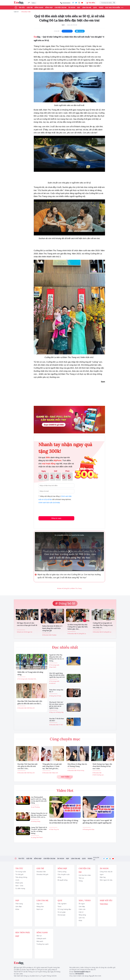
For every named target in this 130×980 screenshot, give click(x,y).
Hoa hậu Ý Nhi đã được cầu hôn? (57, 720)
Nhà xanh (40, 941)
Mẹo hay (103, 877)
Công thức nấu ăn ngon (106, 873)
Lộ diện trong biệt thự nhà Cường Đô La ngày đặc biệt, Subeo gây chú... (78, 627)
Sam (63, 25)
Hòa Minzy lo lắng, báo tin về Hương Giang (77, 765)
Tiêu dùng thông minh (21, 879)
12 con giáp (62, 912)
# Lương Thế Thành (37, 837)
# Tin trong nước (22, 679)
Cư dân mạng (20, 888)
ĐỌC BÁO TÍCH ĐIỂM (113, 8)
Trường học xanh (43, 944)
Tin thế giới (19, 874)
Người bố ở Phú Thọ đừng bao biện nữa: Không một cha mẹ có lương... (57, 658)
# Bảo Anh (55, 773)
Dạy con (39, 904)
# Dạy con (52, 712)
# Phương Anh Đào (89, 829)
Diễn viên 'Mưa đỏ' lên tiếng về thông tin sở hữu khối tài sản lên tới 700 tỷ (64, 822)
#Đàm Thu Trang (76, 588)
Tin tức (22, 8)
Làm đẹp (19, 907)
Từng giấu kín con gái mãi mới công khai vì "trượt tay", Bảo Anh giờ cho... (52, 766)
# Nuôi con (20, 632)
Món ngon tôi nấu (106, 880)
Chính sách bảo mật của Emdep (49, 503)
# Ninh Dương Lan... (99, 775)
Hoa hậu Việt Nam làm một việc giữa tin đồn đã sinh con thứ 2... (30, 702)
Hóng (81, 881)
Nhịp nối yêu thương (106, 902)
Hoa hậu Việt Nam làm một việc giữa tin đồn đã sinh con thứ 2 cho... (27, 766)
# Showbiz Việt (47, 635)
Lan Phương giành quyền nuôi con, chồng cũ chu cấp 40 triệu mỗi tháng (39, 800)
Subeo (34, 3)
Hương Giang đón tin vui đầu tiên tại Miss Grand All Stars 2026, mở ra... (39, 815)
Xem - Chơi (19, 886)
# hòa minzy (81, 770)
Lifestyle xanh (41, 939)
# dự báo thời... (32, 679)
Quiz (95, 8)
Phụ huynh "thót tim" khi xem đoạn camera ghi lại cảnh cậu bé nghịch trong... (56, 705)
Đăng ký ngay (56, 518)
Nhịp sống (82, 915)
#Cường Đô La (67, 588)
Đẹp (79, 8)
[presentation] (54, 509)
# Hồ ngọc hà (28, 632)
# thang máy (60, 712)
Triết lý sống (62, 872)
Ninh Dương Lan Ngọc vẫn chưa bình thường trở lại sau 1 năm (102, 766)
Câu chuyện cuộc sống (64, 876)
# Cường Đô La (81, 634)
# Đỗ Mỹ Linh (31, 708)
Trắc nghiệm (62, 904)
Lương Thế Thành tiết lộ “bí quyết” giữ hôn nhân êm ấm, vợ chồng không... (39, 830)
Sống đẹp (49, 8)
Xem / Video (85, 900)
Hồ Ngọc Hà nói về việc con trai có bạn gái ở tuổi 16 (27, 624)
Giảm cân (82, 909)
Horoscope (61, 915)
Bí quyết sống (63, 880)
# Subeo (54, 635)
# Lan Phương (35, 807)
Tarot (59, 907)
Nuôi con (40, 909)
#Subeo (59, 588)
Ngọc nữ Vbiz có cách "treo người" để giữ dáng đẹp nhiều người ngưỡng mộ (97, 822)
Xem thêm (65, 777)
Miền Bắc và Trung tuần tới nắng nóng (30, 673)
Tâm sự (81, 878)
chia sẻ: (57, 31)
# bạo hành (53, 667)
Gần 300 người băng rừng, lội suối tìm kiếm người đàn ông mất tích (57, 675)
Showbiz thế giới (42, 874)
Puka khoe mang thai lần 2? (56, 691)
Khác (80, 921)
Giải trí (30, 8)
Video (101, 8)
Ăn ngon (72, 8)
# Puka (59, 696)
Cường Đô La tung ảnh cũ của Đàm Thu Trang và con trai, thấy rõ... (103, 625)
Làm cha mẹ (87, 8)
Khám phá (19, 883)
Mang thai (40, 907)
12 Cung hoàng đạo (64, 909)
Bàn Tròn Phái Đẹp (23, 934)
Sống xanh (39, 8)
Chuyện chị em (60, 8)
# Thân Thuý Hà (54, 829)
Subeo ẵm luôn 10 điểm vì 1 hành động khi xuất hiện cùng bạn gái (52, 628)
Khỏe (17, 909)
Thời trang (19, 904)
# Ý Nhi (61, 725)
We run (39, 936)
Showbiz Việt (26, 12)
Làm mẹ (82, 918)
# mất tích (52, 683)
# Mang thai (53, 696)
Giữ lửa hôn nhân (85, 875)
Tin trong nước (21, 872)
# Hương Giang (36, 821)
